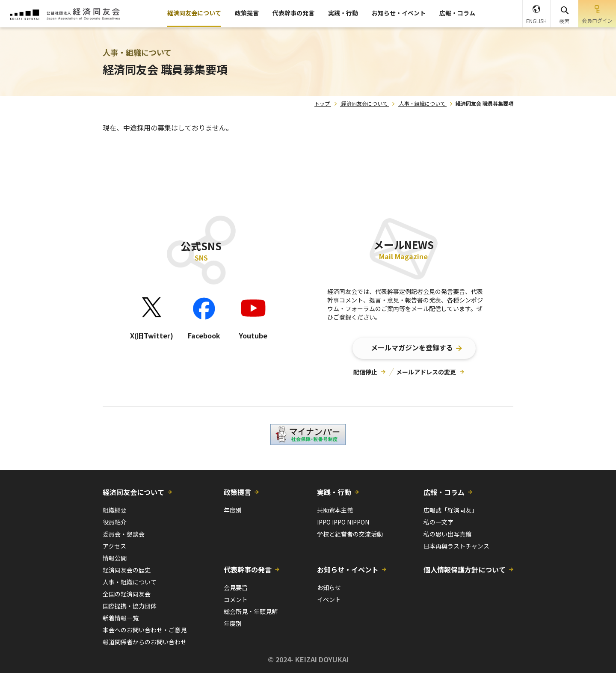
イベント (329, 599)
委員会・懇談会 (124, 534)
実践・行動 (343, 13)
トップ (322, 103)
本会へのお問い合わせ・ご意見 (145, 630)
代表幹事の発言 (293, 13)
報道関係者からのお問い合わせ (145, 642)
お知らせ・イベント (399, 13)
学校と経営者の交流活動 (350, 534)
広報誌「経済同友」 (450, 510)
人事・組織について (422, 103)
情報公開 (115, 558)
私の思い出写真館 (447, 534)
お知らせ (329, 587)
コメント (236, 599)
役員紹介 (115, 522)
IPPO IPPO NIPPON (343, 522)
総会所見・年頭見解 (251, 611)
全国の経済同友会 (127, 594)
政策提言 (247, 13)
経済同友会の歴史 (127, 570)
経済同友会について (194, 13)
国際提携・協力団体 (130, 606)
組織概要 (115, 510)
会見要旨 (236, 587)
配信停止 (365, 372)
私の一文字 (438, 522)
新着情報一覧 (121, 618)
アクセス (114, 546)
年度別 (233, 510)
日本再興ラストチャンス (456, 546)
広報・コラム (457, 13)
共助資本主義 (335, 510)
